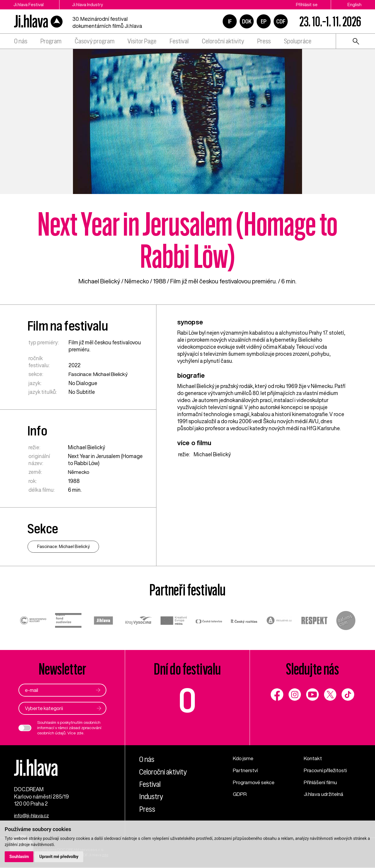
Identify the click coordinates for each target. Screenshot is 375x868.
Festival (179, 41)
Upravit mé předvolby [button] (59, 857)
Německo (137, 281)
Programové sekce (254, 781)
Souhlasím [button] (19, 857)
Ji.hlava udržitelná (325, 793)
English (354, 5)
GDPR (240, 793)
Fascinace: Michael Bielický (100, 374)
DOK (247, 21)
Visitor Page (142, 41)
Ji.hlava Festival (29, 5)
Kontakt (313, 758)
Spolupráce (298, 41)
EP (264, 21)
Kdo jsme (244, 758)
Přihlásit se (307, 5)
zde (80, 733)
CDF (281, 21)
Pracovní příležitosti (327, 770)
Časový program (95, 41)
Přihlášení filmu (321, 781)
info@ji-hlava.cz (33, 816)
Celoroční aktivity (223, 41)
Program (51, 41)
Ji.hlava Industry (89, 5)
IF (230, 21)
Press (264, 41)
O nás (21, 41)
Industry (151, 796)
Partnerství (246, 770)
